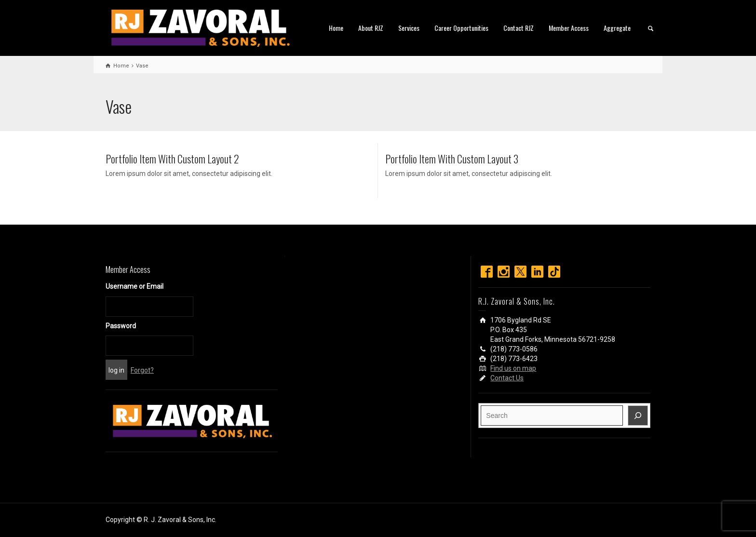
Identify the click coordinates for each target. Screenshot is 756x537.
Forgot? (142, 370)
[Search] (638, 416)
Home (336, 28)
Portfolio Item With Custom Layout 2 (172, 159)
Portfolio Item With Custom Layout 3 (452, 159)
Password (121, 326)
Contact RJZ (519, 28)
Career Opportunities (461, 28)
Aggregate (617, 28)
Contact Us (507, 378)
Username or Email (135, 286)
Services (409, 28)
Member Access (569, 28)
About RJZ (371, 28)
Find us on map (513, 368)
